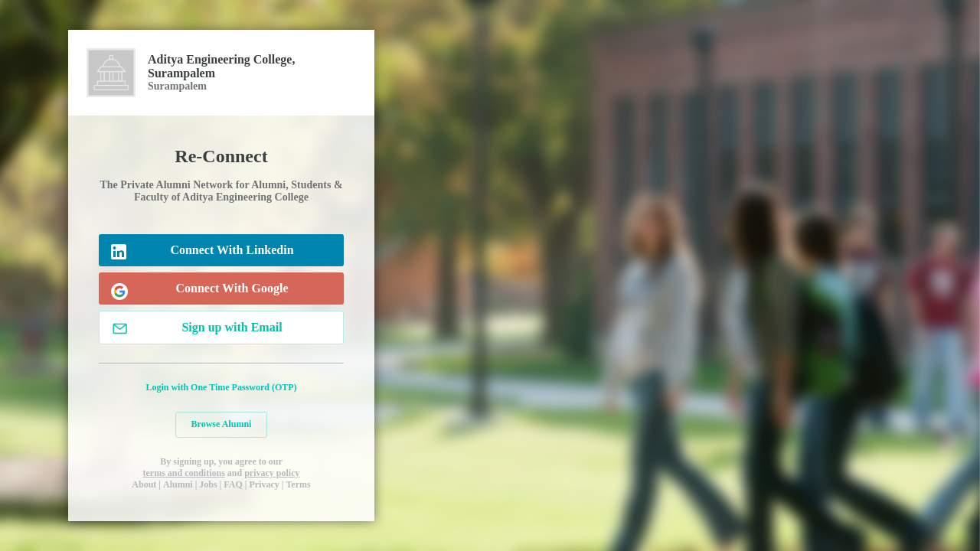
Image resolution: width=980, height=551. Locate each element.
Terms (298, 484)
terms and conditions (183, 473)
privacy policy (272, 473)
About (144, 484)
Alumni (178, 484)
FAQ (233, 484)
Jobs (208, 484)
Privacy (264, 484)
